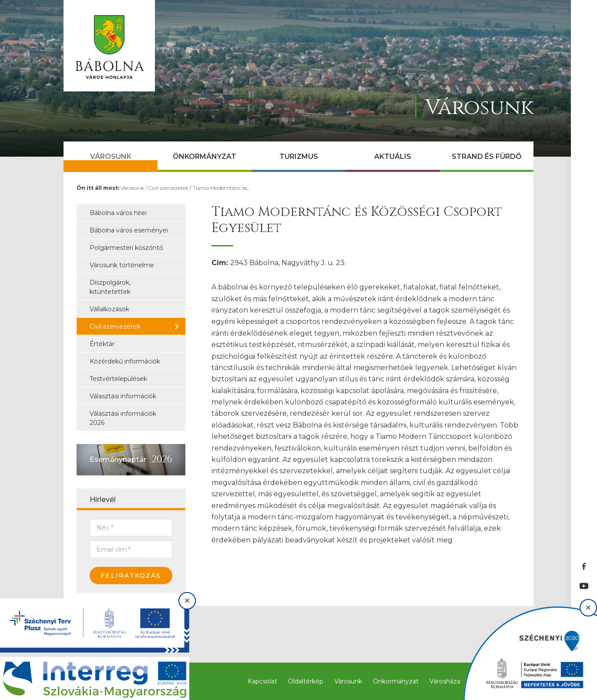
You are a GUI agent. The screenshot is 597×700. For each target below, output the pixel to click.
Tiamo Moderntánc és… (221, 188)
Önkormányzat (205, 156)
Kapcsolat (262, 681)
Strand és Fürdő (486, 156)
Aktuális (393, 156)
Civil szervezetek (168, 188)
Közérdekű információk (125, 361)
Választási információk (123, 396)
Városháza (445, 681)
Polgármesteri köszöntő (126, 248)
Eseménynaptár (118, 459)
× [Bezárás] (187, 601)
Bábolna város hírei (118, 213)
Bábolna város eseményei (129, 230)
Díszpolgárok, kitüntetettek (110, 287)
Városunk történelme (122, 265)
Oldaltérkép (306, 681)
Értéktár (102, 344)
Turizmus (299, 156)
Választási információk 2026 (123, 418)
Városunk (111, 156)
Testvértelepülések (118, 379)
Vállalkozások (109, 309)
